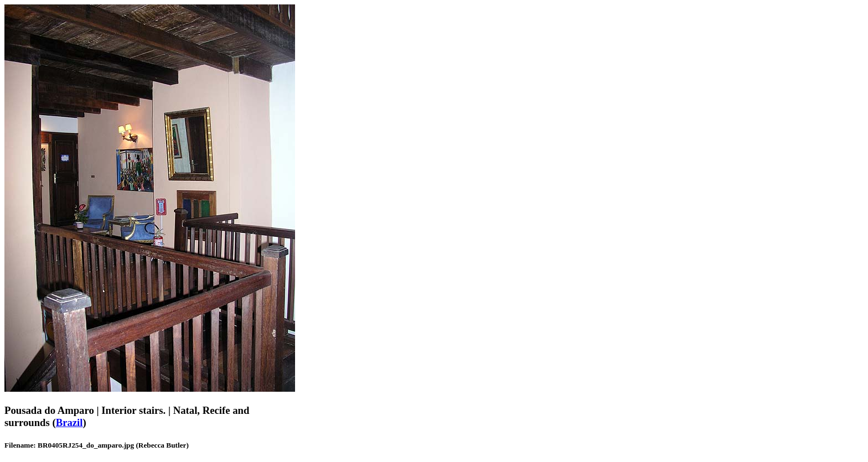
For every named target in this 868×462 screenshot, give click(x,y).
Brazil (69, 422)
